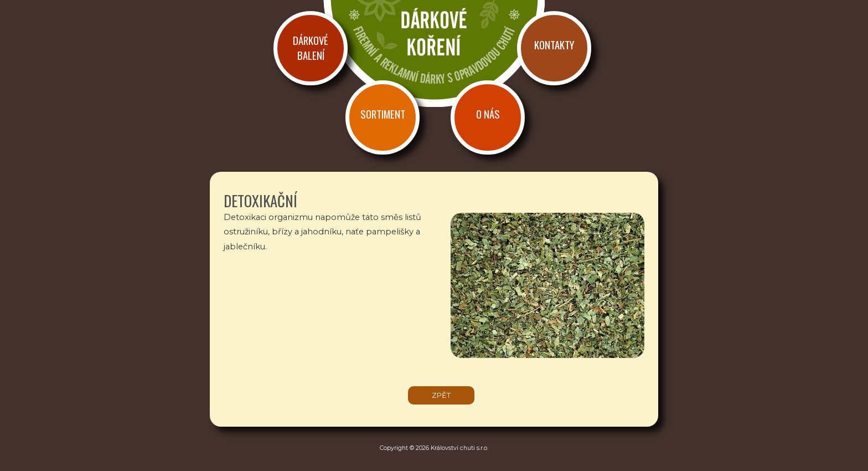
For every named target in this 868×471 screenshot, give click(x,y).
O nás (488, 114)
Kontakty (554, 45)
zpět (441, 395)
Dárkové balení (311, 48)
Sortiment (383, 114)
